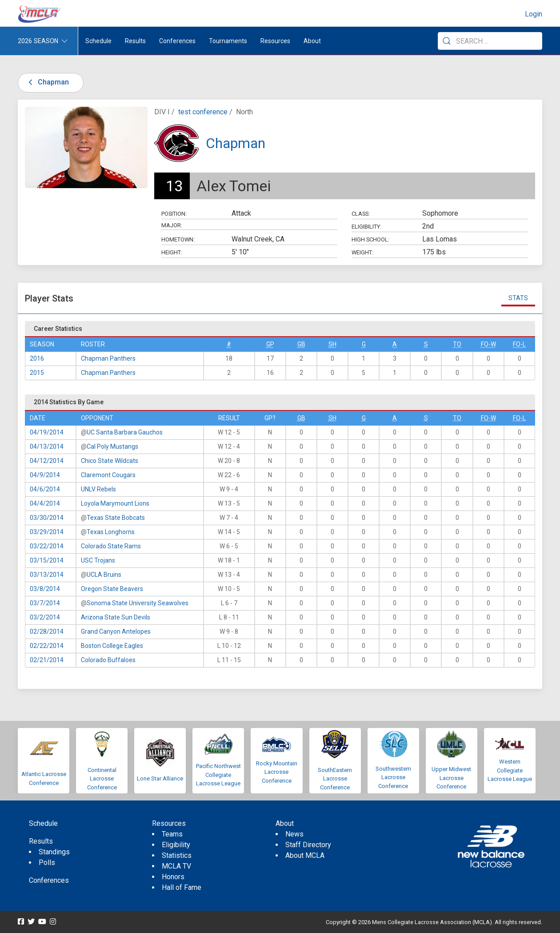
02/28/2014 (47, 631)
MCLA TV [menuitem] (176, 866)
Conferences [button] (177, 41)
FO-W (488, 344)
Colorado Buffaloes (108, 660)
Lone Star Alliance (160, 778)
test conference (203, 112)
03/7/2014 (45, 603)
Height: (172, 252)
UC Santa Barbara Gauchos (125, 432)
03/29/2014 (47, 532)
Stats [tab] (518, 298)
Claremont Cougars (108, 475)
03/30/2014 (47, 518)
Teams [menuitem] (172, 834)
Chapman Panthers (108, 358)
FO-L (519, 344)
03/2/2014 (45, 617)
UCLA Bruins (104, 575)
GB (301, 344)
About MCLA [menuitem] (305, 855)
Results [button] (135, 41)
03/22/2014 (47, 546)
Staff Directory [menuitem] (308, 845)
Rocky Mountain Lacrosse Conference (277, 772)
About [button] (312, 41)
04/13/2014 (47, 446)
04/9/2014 (45, 475)
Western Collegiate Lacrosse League (510, 770)
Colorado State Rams (111, 546)
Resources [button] (275, 41)
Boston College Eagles (112, 646)
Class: (361, 214)
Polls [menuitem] (47, 863)
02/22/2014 (47, 646)
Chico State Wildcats (110, 461)
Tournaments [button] (228, 41)
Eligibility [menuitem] (176, 845)
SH (332, 344)
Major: (172, 225)
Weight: (362, 252)
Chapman (47, 82)
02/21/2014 (47, 660)
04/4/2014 (45, 503)
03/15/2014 (47, 560)
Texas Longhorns (111, 532)
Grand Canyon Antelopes (116, 631)
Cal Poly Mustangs (112, 446)
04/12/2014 (47, 461)
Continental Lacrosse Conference (102, 779)
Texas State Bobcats (116, 518)
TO (457, 344)
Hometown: (178, 239)
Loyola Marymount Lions (115, 503)
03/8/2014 (45, 589)
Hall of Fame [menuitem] (182, 887)
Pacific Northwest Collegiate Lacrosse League (218, 775)
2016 (37, 358)
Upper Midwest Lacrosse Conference (451, 778)
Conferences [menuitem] (49, 880)
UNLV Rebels (98, 489)
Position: (174, 214)
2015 (37, 373)
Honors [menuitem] (173, 877)
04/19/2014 (47, 432)
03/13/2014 (47, 575)
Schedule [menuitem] (98, 41)
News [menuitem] (294, 834)
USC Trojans (98, 560)
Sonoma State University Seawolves (138, 603)
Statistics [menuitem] (177, 855)
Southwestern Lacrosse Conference (393, 777)
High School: (370, 239)
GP (270, 344)
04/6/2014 (45, 489)
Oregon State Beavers (112, 589)
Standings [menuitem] (54, 852)
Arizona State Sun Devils (116, 617)
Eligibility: (366, 227)
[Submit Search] (447, 41)
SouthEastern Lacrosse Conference (335, 779)
